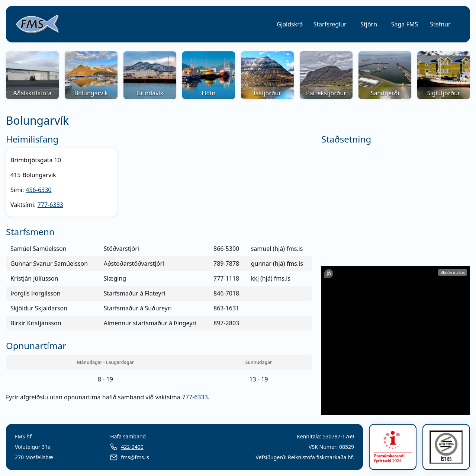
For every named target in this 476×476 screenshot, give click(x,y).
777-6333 (50, 205)
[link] (37, 24)
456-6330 (38, 190)
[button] (290, 24)
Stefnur (440, 24)
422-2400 (132, 447)
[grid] (159, 286)
